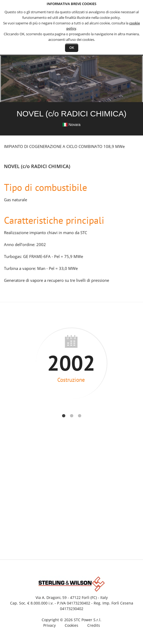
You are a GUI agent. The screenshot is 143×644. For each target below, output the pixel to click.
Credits (94, 625)
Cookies (71, 625)
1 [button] (64, 415)
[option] (71, 363)
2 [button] (72, 415)
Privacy (49, 625)
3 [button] (80, 415)
